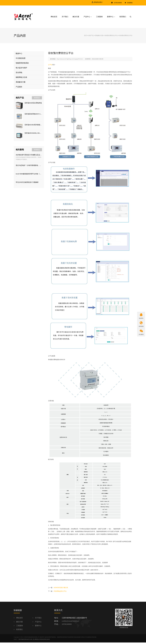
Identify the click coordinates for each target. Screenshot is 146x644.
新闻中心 (110, 17)
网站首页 (54, 17)
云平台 (50, 66)
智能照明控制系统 (22, 65)
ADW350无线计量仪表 (61, 589)
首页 (85, 37)
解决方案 (76, 17)
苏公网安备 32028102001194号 (41, 641)
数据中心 (19, 55)
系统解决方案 (99, 37)
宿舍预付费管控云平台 (111, 37)
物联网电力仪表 (21, 79)
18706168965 (67, 626)
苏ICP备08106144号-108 (25, 641)
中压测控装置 (21, 60)
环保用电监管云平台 (60, 593)
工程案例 (99, 17)
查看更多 (37, 99)
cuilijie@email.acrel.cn (70, 623)
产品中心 (87, 17)
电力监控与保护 (21, 69)
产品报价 (19, 88)
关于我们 (65, 17)
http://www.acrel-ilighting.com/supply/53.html (70, 61)
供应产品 (91, 37)
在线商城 (130, 3)
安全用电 (19, 74)
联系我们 (123, 17)
